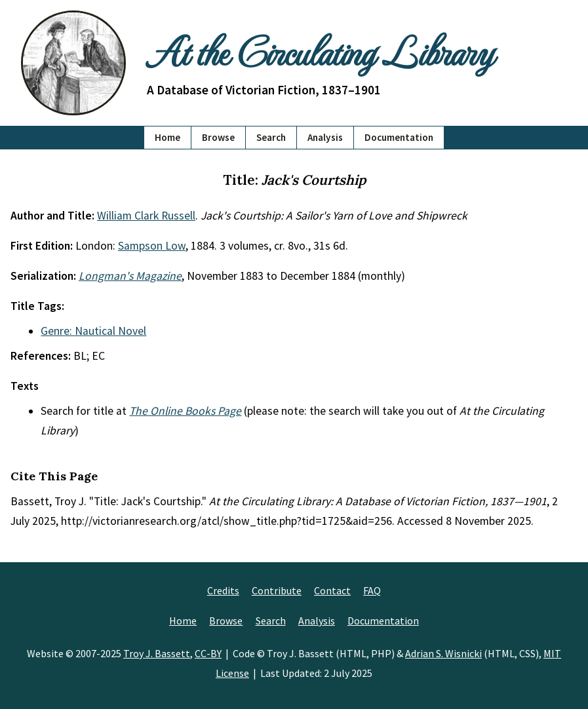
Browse (218, 137)
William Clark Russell (146, 216)
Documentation (399, 137)
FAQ (372, 590)
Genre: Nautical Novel (93, 331)
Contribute (277, 590)
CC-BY (208, 653)
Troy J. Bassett (157, 653)
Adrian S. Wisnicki (443, 653)
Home (167, 137)
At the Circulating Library (320, 50)
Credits (223, 590)
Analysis (325, 137)
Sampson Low (152, 246)
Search (271, 137)
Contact (332, 590)
